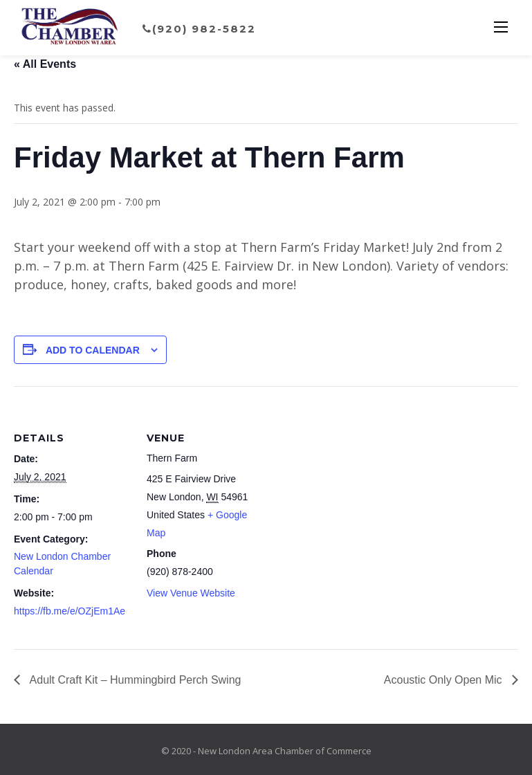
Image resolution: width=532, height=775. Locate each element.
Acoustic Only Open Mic (444, 680)
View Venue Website (191, 593)
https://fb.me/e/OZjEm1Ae (70, 611)
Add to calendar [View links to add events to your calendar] (93, 350)
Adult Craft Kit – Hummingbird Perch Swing (134, 680)
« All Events (45, 64)
